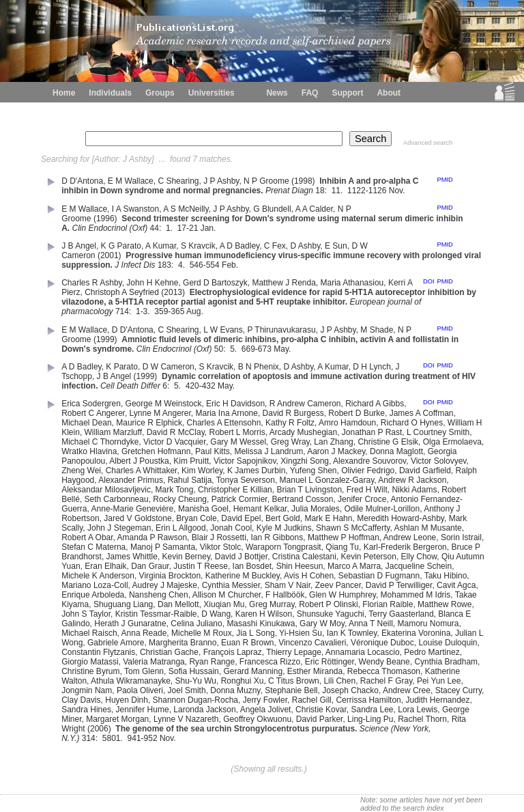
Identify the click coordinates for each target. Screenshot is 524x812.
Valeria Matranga (154, 662)
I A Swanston (135, 209)
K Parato (122, 367)
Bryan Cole (196, 518)
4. (183, 265)
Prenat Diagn (289, 191)
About (389, 93)
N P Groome (266, 181)
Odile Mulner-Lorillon (382, 509)
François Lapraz (233, 652)
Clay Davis (81, 700)
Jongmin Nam (87, 690)
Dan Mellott (178, 604)
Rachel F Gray (386, 681)
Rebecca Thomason (384, 671)
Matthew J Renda (283, 283)
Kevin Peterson (369, 557)
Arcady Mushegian (303, 432)
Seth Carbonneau (117, 499)
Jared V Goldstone (137, 518)
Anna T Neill (371, 624)
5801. (114, 738)
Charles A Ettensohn (224, 423)
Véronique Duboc (382, 643)
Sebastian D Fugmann (379, 576)
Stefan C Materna (93, 547)
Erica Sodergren (91, 404)
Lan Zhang (333, 442)
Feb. (231, 265)
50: (221, 349)
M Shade (377, 330)
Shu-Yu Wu (196, 681)
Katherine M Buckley (243, 576)
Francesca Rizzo (270, 662)
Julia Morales (316, 509)
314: (91, 738)
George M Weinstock (164, 404)
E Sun (336, 246)
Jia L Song (255, 633)
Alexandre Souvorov (369, 461)
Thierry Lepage (294, 652)
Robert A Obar (87, 537)
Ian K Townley (352, 633)
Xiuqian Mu (224, 604)
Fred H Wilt (367, 490)
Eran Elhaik (105, 566)
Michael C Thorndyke (100, 442)
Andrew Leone (410, 537)
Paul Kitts (213, 451)
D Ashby (306, 246)
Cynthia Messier (231, 585)
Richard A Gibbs (375, 404)
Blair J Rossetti (219, 537)
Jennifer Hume (143, 710)
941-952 (143, 738)
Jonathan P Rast (372, 432)
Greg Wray (290, 442)
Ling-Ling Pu (370, 719)
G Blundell (272, 209)
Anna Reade (144, 633)
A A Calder (314, 209)
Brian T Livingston (309, 490)
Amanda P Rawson (152, 537)
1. (170, 228)
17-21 (188, 228)
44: (157, 228)
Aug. (196, 311)
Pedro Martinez (432, 652)
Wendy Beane (384, 662)
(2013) (174, 292)
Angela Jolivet (266, 710)
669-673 (257, 349)
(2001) (111, 255)
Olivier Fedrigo (368, 471)
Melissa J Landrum (268, 451)
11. (338, 191)
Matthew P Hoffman (344, 537)
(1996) (106, 219)
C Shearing (178, 181)
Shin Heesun (300, 566)
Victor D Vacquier (175, 442)
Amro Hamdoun (347, 423)
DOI (429, 281)
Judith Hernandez (437, 700)
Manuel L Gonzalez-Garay (327, 480)
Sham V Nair (288, 585)
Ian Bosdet (252, 566)
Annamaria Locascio (363, 652)
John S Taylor (86, 614)
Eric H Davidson (235, 404)
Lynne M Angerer (160, 413)
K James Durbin (256, 471)
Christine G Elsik (388, 442)
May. (283, 349)
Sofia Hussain (194, 671)
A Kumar (161, 246)
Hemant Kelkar (260, 509)
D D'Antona (82, 181)
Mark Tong (175, 490)
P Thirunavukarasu (281, 330)
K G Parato (121, 246)
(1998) (304, 181)
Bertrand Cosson (302, 499)
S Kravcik (198, 246)
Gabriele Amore (116, 643)
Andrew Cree (407, 690)
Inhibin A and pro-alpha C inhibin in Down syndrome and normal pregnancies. (240, 186)
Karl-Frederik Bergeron (405, 547)
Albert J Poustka (139, 461)
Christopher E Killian (235, 490)
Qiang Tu (342, 547)
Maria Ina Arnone (227, 413)
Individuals (110, 93)
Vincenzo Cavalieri (312, 643)
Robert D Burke (356, 413)
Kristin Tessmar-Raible (156, 614)
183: (167, 265)
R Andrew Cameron (305, 404)
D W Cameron (169, 367)
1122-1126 (367, 191)
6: (167, 386)
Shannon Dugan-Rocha (195, 700)
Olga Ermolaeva (452, 442)
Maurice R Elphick (149, 423)
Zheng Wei (81, 471)
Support (347, 93)
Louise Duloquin (448, 643)
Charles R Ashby (91, 283)
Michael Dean (86, 423)
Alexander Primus (131, 480)
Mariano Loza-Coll (94, 585)
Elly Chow (419, 557)
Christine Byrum (90, 671)
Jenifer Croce (362, 499)
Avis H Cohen (309, 576)
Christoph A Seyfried (122, 292)
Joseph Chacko (350, 690)
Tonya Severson (246, 480)
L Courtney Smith (438, 432)
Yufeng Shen (314, 471)
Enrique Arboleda (93, 595)
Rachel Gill (312, 700)
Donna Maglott (396, 451)
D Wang (216, 614)
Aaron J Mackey (336, 451)
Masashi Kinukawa (261, 624)
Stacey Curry (458, 690)
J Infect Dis (135, 265)
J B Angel (79, 246)
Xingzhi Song (305, 461)
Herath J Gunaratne (130, 624)
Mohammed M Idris (416, 595)
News (277, 93)
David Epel (241, 518)
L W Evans (223, 330)
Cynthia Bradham (446, 662)
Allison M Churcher (227, 595)
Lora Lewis (418, 710)
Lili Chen (339, 681)
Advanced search (428, 143)
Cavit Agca (456, 585)
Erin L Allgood (181, 528)
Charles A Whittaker (142, 471)
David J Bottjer (241, 557)
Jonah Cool (231, 528)
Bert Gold (283, 518)
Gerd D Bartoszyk (215, 283)
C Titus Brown (294, 681)
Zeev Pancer (338, 585)
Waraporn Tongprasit (283, 547)
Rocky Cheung (180, 499)
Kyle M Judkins (284, 528)
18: (322, 191)
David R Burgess (293, 413)
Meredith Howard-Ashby (401, 518)
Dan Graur (150, 566)
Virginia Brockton (170, 576)
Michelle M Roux (202, 633)
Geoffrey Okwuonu (257, 719)
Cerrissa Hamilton (368, 700)
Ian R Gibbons (277, 537)
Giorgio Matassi (90, 662)
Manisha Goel (203, 509)
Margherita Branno (183, 643)
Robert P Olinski (328, 604)
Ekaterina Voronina (416, 633)
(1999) (106, 339)
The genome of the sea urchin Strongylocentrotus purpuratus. (236, 729)
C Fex (275, 246)
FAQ (310, 93)
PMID (445, 180)
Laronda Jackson (204, 710)
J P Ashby (221, 181)
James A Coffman (422, 413)
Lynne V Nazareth (186, 719)
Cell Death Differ (130, 386)
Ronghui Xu (243, 681)
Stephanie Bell (291, 690)
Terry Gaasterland (401, 614)
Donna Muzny (235, 690)
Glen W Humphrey (343, 595)
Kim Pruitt (191, 461)
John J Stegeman (119, 528)
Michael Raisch (89, 633)
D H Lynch (372, 367)
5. (234, 349)
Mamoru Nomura (428, 624)
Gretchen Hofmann (156, 451)
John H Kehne (152, 283)
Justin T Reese (201, 566)
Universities (212, 93)
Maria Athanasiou (352, 283)
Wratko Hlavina (89, 451)
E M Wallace (131, 181)
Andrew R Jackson (412, 480)
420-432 (201, 386)
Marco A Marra (354, 566)
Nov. (398, 191)
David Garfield (425, 471)
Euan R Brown (247, 643)
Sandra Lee (372, 710)
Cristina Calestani (304, 557)
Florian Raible (388, 604)
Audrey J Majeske (165, 585)
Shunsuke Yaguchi (331, 614)
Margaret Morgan (117, 719)
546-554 (205, 265)
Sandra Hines (86, 710)
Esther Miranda (315, 671)
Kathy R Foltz (290, 423)
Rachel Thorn (422, 719)
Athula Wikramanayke (131, 681)
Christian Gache (169, 652)
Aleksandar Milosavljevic (106, 490)
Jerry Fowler (265, 700)
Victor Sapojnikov (245, 461)
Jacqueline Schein (419, 566)
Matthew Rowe (445, 604)
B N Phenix (259, 367)
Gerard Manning (253, 671)
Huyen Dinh (127, 700)
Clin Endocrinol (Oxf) (110, 228)
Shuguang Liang (123, 604)
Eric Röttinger (330, 662)
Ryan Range (212, 662)
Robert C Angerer (93, 413)
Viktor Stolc (220, 547)
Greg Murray (272, 604)
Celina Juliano (196, 624)
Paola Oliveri (140, 690)
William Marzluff (113, 432)
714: (125, 311)
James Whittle (132, 557)
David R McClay (176, 432)
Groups (160, 93)
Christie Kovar (321, 710)
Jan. (209, 228)
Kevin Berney (186, 557)
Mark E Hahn (328, 518)
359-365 (169, 311)
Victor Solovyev (439, 461)
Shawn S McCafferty (353, 528)
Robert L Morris (237, 432)
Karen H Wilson (264, 614)
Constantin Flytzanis (98, 652)
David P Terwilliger (399, 585)
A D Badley (239, 246)
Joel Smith (187, 690)
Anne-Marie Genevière (133, 509)
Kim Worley (202, 471)
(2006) (100, 729)
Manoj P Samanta (163, 547)
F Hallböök (285, 595)
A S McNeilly (186, 209)
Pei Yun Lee (439, 681)
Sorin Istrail (461, 537)
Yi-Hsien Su (301, 633)
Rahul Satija (190, 480)
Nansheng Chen (159, 595)
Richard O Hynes (412, 423)
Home (64, 93)
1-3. (144, 311)
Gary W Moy (322, 624)
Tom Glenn (144, 671)
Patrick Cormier (239, 499)
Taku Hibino (446, 576)
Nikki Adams (414, 490)
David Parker (320, 719)
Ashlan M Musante (427, 528)
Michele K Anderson (98, 576)
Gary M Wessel (238, 442)
